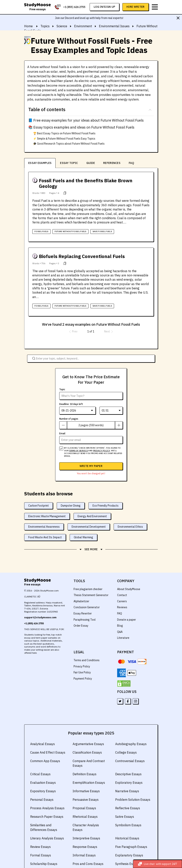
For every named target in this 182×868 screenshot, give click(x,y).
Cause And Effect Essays (47, 743)
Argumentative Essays (88, 734)
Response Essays (85, 837)
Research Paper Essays (46, 807)
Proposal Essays (84, 798)
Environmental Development (89, 517)
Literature (123, 628)
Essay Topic (69, 163)
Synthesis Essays (127, 854)
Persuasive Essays (85, 790)
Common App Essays (45, 751)
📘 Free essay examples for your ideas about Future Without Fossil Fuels (85, 120)
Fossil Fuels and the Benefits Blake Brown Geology (94, 181)
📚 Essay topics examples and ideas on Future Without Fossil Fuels (80, 127)
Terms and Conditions (87, 650)
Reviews (122, 597)
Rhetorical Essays (85, 807)
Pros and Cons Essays (88, 854)
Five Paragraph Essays (131, 837)
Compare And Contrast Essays (88, 753)
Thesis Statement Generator (91, 585)
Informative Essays (86, 781)
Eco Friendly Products (106, 496)
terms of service (78, 441)
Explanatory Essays (129, 845)
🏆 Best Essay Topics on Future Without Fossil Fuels (65, 133)
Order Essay (81, 616)
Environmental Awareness (44, 517)
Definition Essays (84, 764)
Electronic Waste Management (47, 506)
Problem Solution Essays (132, 790)
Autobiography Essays (130, 734)
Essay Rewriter (83, 604)
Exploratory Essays (128, 773)
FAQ (131, 163)
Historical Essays (127, 828)
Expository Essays (43, 781)
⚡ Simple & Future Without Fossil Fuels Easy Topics (65, 139)
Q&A (120, 622)
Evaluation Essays (43, 773)
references (112, 163)
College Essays (125, 743)
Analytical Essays (42, 734)
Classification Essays (87, 743)
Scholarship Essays (43, 854)
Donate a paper (126, 610)
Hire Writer (136, 7)
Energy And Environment (92, 506)
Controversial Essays (130, 751)
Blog (120, 616)
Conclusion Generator (87, 597)
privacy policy (100, 441)
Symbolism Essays (128, 815)
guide (90, 163)
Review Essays (40, 837)
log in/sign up (105, 7)
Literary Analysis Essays (47, 828)
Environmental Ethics (131, 517)
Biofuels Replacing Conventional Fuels (81, 251)
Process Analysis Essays (47, 798)
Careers (122, 591)
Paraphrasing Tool (85, 610)
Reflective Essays (127, 798)
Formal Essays (40, 845)
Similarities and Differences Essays (43, 818)
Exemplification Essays (88, 773)
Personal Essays (41, 790)
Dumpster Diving (71, 496)
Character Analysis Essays (91, 815)
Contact (122, 585)
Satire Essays (124, 807)
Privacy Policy (82, 656)
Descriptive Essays (128, 764)
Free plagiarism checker (88, 579)
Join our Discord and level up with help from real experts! (89, 18)
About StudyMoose (129, 579)
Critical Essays (40, 764)
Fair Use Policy (82, 663)
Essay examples (40, 163)
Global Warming (83, 527)
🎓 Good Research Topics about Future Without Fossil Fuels (69, 144)
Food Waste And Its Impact (45, 527)
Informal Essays (84, 845)
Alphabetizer (81, 591)
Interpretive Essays (86, 828)
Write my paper (91, 456)
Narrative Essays (127, 781)
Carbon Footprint (39, 496)
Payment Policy (83, 669)
